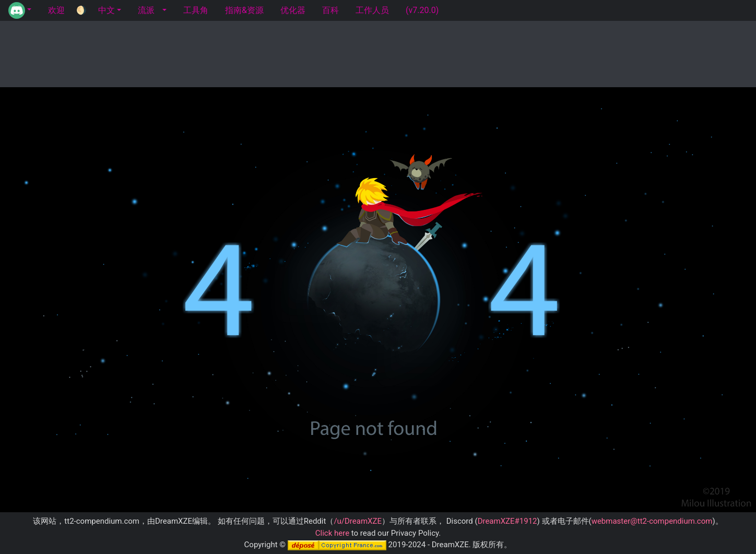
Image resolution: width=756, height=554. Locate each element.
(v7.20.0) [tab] (422, 10)
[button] (20, 10)
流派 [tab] (146, 10)
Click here (332, 533)
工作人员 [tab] (372, 10)
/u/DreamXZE (358, 521)
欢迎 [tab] (56, 10)
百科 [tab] (330, 10)
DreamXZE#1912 (507, 521)
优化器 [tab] (293, 10)
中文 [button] (107, 10)
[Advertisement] (378, 52)
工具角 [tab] (196, 10)
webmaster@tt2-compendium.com (652, 521)
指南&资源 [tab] (244, 10)
